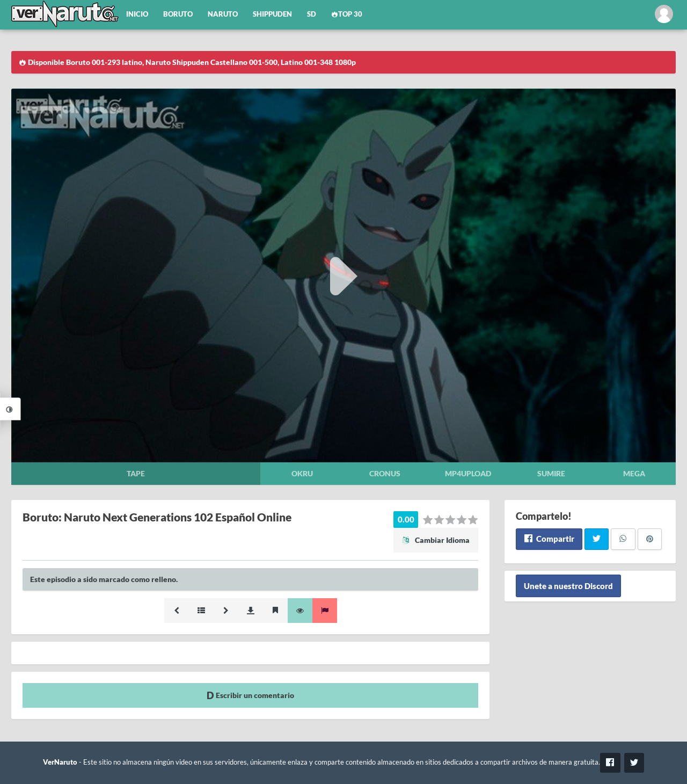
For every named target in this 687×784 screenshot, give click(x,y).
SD (312, 14)
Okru (302, 473)
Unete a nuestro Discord (568, 586)
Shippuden (272, 14)
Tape (136, 473)
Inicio (137, 14)
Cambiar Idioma (436, 540)
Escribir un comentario (250, 695)
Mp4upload (468, 473)
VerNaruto (60, 762)
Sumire (551, 473)
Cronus (385, 473)
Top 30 (347, 14)
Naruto (223, 14)
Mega (634, 473)
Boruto (178, 14)
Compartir (549, 539)
